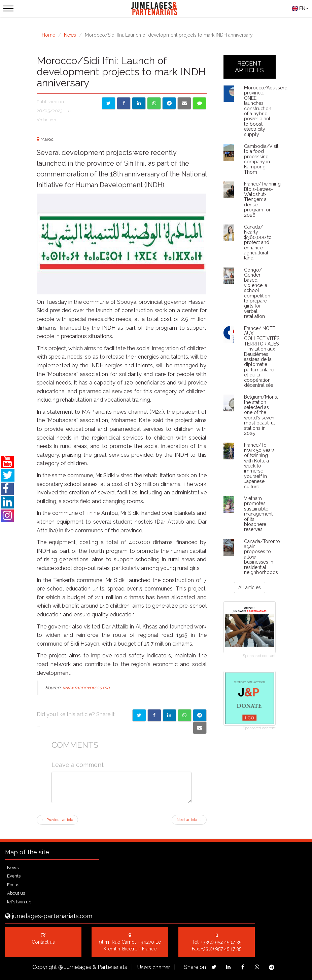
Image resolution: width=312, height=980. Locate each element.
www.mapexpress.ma (86, 688)
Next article (189, 820)
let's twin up (19, 902)
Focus (13, 885)
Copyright (45, 967)
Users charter (154, 967)
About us (16, 893)
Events (14, 876)
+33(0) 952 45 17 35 (221, 942)
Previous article (57, 820)
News (70, 35)
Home (48, 35)
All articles (250, 587)
